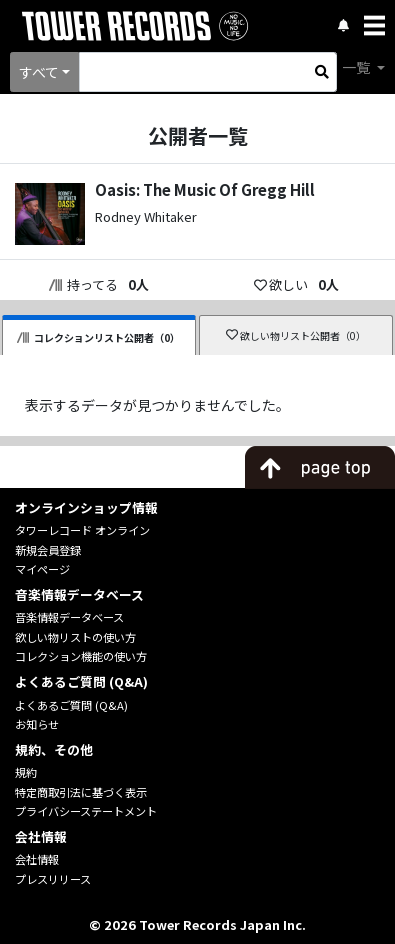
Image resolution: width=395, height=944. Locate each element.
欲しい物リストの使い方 (75, 637)
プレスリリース (53, 879)
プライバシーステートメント (86, 811)
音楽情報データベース (69, 617)
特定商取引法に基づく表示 (81, 792)
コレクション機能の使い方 (81, 656)
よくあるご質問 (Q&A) (71, 705)
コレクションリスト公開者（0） (99, 337)
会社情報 (37, 859)
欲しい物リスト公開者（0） (296, 335)
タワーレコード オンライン (82, 530)
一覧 (357, 67)
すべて (39, 72)
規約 (26, 772)
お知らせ (37, 724)
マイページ (42, 569)
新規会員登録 (48, 550)
